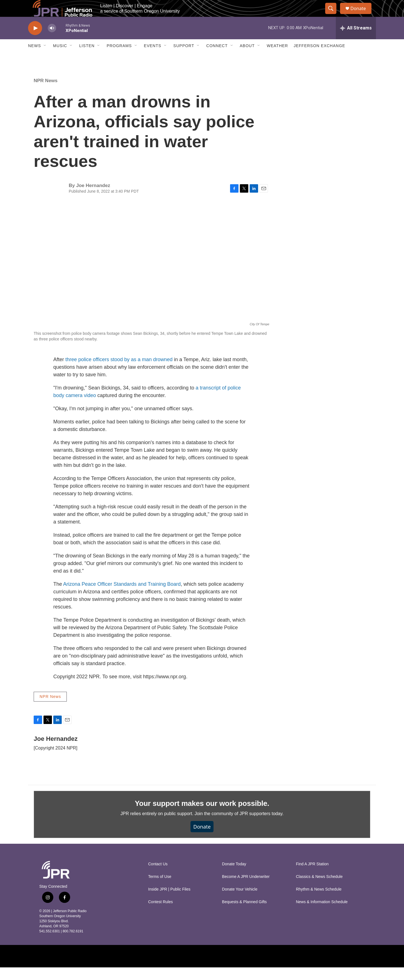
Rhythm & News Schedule (319, 902)
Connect (217, 58)
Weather (277, 58)
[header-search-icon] (333, 15)
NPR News (46, 93)
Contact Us (158, 877)
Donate (362, 15)
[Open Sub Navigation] (45, 58)
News (35, 58)
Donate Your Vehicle (240, 902)
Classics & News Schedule (319, 889)
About (247, 58)
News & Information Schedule (322, 915)
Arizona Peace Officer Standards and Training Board (122, 597)
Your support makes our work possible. (202, 816)
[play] (35, 41)
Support (184, 58)
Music (60, 58)
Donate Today (234, 877)
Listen (87, 58)
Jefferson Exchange (320, 58)
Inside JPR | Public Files (169, 902)
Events (153, 58)
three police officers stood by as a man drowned (119, 372)
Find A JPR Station (312, 877)
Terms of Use (160, 889)
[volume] (52, 41)
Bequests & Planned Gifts (244, 915)
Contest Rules (160, 915)
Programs (119, 58)
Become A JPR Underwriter (246, 889)
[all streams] (356, 41)
